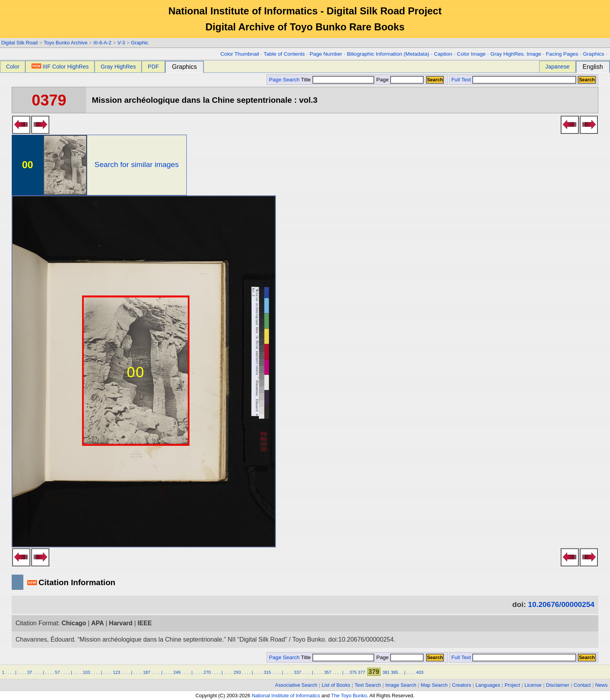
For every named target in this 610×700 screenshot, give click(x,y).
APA (97, 623)
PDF (153, 67)
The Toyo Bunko (349, 696)
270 (207, 672)
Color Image (471, 54)
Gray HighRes (118, 67)
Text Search (368, 685)
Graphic (140, 43)
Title (338, 80)
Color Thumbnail (240, 54)
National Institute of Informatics (286, 696)
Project (512, 685)
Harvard (121, 623)
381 (386, 672)
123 (117, 672)
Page (399, 80)
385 (395, 672)
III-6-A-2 (102, 43)
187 (147, 672)
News (601, 685)
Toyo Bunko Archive (65, 43)
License (533, 685)
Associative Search (296, 685)
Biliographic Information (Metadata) (388, 54)
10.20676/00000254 (561, 604)
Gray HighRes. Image (516, 54)
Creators (462, 685)
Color (12, 67)
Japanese (557, 67)
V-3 (121, 43)
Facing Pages (562, 54)
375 (353, 672)
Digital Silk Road (19, 43)
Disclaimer (558, 685)
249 (177, 672)
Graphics (593, 54)
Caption (443, 54)
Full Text (461, 80)
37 (30, 672)
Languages (488, 685)
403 (420, 672)
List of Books (336, 685)
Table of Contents (284, 54)
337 (298, 672)
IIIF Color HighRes (60, 67)
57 (57, 672)
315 (267, 672)
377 (362, 672)
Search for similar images (137, 164)
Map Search (434, 685)
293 (238, 672)
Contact (582, 685)
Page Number (326, 54)
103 (87, 672)
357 (328, 672)
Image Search (401, 685)
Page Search (284, 80)
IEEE (145, 623)
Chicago (74, 623)
